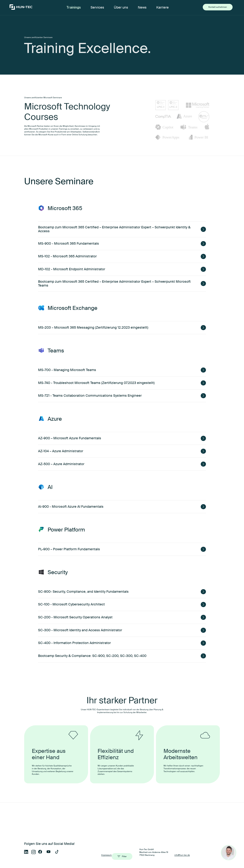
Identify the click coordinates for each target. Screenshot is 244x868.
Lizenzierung (91, 842)
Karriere (162, 7)
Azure (127, 865)
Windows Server (90, 856)
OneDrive (129, 861)
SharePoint (172, 861)
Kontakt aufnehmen (218, 7)
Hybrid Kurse (49, 842)
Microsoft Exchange (134, 856)
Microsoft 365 (47, 856)
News (142, 7)
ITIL (168, 865)
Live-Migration (175, 837)
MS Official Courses (136, 837)
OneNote (87, 865)
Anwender (47, 837)
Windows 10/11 (173, 856)
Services (97, 7)
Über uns (121, 7)
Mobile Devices (134, 842)
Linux (85, 861)
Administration (91, 837)
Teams (44, 865)
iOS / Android (47, 861)
